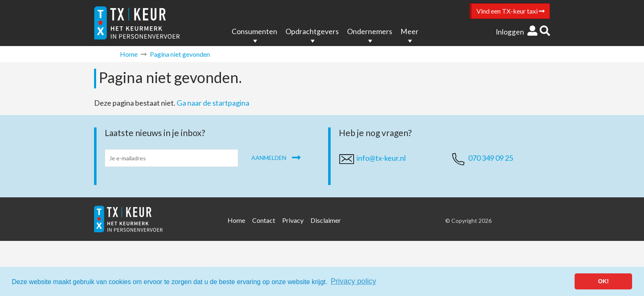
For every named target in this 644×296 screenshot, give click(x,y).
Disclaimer (326, 220)
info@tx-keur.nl (381, 158)
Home (129, 54)
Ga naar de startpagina (213, 103)
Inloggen (517, 32)
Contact (264, 220)
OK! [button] (603, 281)
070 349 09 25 (491, 158)
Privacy (293, 220)
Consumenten (254, 31)
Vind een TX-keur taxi (511, 11)
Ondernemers (370, 31)
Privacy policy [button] (353, 281)
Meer (409, 31)
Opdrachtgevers (312, 31)
